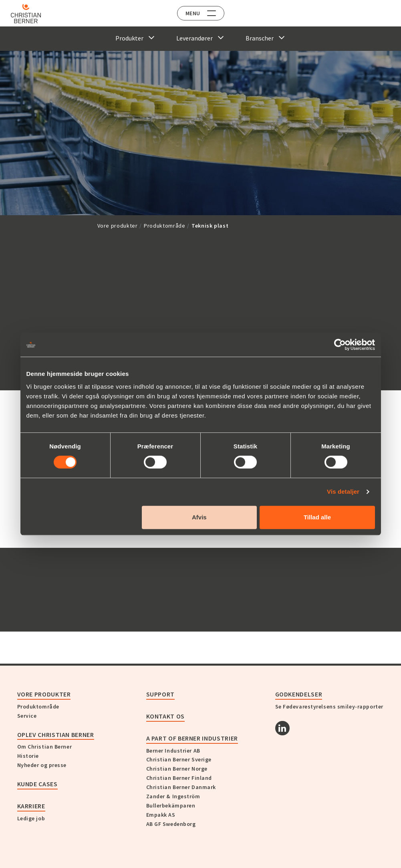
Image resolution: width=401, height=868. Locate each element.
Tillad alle (317, 517)
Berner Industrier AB (173, 751)
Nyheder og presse (42, 765)
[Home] (29, 14)
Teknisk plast (210, 226)
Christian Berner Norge (177, 769)
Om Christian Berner (45, 747)
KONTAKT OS (165, 716)
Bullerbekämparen (171, 805)
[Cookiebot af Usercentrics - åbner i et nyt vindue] (340, 345)
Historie (28, 756)
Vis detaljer (343, 492)
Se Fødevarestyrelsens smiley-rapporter (329, 707)
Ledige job (31, 818)
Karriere (31, 806)
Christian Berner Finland (179, 778)
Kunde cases (37, 784)
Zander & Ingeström (173, 796)
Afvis (199, 517)
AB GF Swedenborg (171, 824)
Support (160, 694)
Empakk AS (161, 815)
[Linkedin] (282, 728)
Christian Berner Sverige (179, 759)
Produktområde (164, 226)
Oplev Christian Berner (56, 735)
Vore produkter (118, 226)
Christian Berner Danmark (181, 787)
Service (27, 716)
